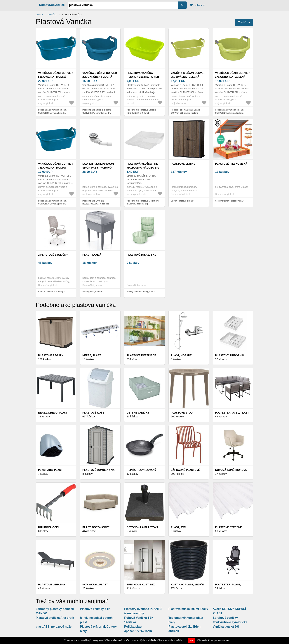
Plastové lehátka (52, 584)
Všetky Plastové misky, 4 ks (140, 292)
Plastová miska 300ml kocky (188, 609)
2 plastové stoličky (53, 255)
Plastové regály (51, 355)
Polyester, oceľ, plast (232, 413)
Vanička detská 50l (226, 627)
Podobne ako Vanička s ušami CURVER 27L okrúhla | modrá (97, 111)
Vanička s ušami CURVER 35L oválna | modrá (55, 166)
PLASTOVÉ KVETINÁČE (141, 355)
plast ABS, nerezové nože (54, 627)
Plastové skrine (183, 164)
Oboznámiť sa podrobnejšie (213, 640)
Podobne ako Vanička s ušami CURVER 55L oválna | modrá (53, 111)
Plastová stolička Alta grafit (55, 618)
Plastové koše (93, 413)
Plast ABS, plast (50, 470)
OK (192, 640)
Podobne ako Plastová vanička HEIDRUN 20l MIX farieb (141, 111)
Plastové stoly (182, 413)
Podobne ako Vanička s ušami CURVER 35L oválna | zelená (185, 111)
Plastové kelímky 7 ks (95, 609)
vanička (53, 15)
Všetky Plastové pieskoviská (229, 201)
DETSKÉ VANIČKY (138, 413)
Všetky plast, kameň (92, 292)
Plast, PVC (178, 527)
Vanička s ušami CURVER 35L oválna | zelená (188, 75)
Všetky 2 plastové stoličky (51, 292)
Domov (40, 15)
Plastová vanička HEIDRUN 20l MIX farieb (143, 75)
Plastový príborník (230, 355)
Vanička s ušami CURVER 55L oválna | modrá (55, 75)
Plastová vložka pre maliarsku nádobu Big (143, 166)
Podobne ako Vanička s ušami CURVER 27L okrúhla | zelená (230, 111)
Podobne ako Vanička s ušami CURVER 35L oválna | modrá (53, 202)
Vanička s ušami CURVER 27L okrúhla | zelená (232, 75)
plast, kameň (92, 255)
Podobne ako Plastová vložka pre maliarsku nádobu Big (143, 202)
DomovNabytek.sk (52, 5)
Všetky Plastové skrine (182, 201)
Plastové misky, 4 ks (141, 255)
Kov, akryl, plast (95, 584)
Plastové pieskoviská (231, 164)
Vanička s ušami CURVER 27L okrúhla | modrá (100, 75)
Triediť (242, 22)
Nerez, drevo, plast (53, 413)
